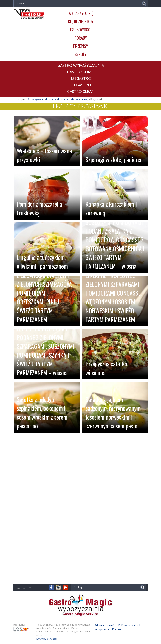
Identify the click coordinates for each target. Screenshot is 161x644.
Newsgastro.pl (29, 14)
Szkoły (81, 54)
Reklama (99, 625)
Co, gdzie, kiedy (81, 21)
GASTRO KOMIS (81, 72)
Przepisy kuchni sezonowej (73, 99)
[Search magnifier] (144, 4)
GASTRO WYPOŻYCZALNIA (81, 65)
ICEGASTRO (81, 85)
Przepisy (81, 46)
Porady (81, 38)
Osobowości (81, 29)
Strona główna (36, 99)
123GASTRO (81, 78)
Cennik (111, 625)
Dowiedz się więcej (47, 639)
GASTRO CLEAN (81, 91)
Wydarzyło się (81, 13)
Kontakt (117, 629)
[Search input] (106, 587)
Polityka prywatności (130, 625)
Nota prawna (102, 629)
